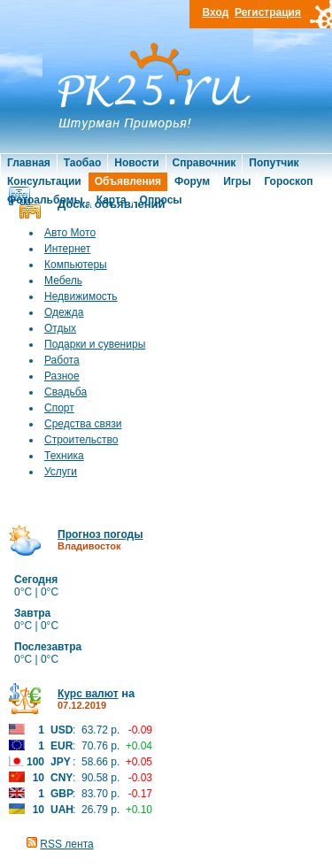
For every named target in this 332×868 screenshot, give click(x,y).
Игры (237, 181)
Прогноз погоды (100, 534)
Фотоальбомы (45, 200)
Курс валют (88, 694)
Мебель (63, 280)
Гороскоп (288, 181)
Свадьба (66, 392)
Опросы (161, 200)
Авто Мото (70, 233)
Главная (29, 163)
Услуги (61, 472)
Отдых (60, 328)
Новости (136, 163)
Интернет (67, 249)
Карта (112, 200)
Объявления (128, 181)
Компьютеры (76, 265)
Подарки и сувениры (95, 344)
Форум (192, 181)
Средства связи (83, 424)
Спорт (59, 408)
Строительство (81, 440)
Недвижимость (81, 296)
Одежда (64, 312)
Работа (62, 360)
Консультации (44, 181)
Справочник (205, 163)
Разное (62, 376)
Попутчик (274, 163)
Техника (64, 456)
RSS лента (66, 844)
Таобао (82, 163)
